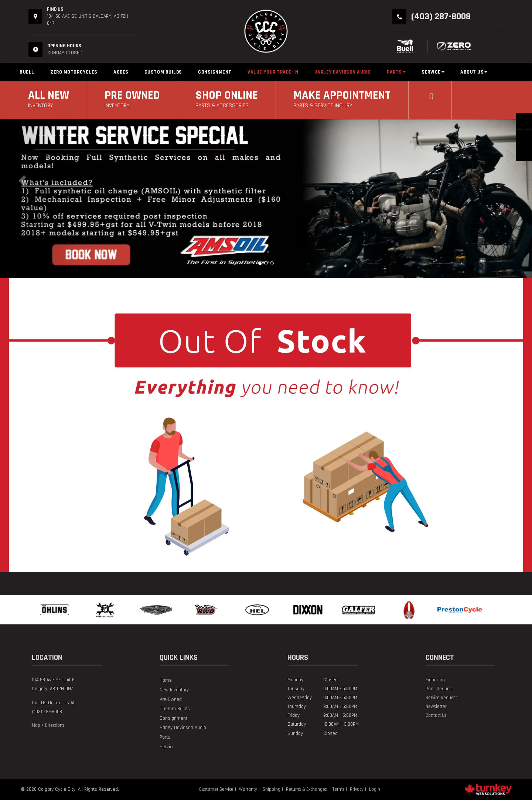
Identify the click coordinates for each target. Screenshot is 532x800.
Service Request (441, 698)
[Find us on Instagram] (429, 724)
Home (166, 680)
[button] (40, 199)
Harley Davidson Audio (343, 72)
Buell (27, 72)
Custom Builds (163, 72)
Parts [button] (396, 72)
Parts (165, 737)
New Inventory (174, 690)
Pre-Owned (171, 700)
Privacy (357, 789)
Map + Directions (48, 725)
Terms (338, 789)
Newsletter (436, 706)
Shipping (272, 789)
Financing (435, 680)
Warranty (248, 789)
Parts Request (439, 689)
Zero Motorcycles (74, 72)
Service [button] (433, 72)
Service (167, 747)
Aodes (121, 72)
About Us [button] (474, 72)
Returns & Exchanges (306, 789)
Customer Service (216, 789)
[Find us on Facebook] (426, 724)
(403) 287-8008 (47, 712)
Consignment (215, 72)
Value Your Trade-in (273, 72)
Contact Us (436, 715)
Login (375, 789)
